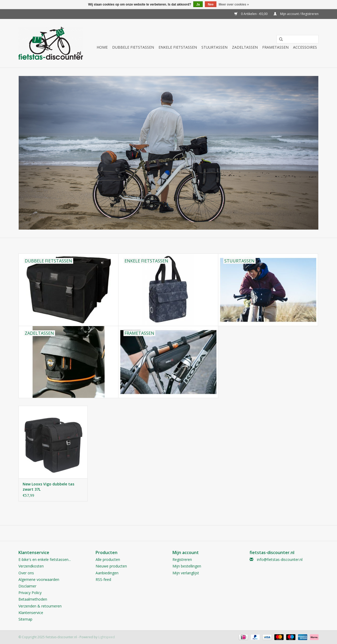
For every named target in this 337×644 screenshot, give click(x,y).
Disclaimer (27, 586)
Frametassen (275, 47)
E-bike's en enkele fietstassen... (45, 559)
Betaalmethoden (33, 599)
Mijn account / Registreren (296, 14)
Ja (198, 4)
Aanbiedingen (107, 573)
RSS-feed (103, 579)
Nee (211, 4)
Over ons (26, 573)
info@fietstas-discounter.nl (280, 559)
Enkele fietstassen (178, 47)
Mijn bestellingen (187, 566)
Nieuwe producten (111, 566)
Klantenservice (31, 613)
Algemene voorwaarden (39, 579)
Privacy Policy (30, 593)
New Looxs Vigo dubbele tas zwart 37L (48, 487)
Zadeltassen (245, 47)
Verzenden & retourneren (40, 606)
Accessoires (305, 47)
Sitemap (25, 619)
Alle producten (108, 559)
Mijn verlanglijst (186, 573)
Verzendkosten (31, 566)
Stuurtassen (214, 47)
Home (102, 47)
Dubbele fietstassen (133, 47)
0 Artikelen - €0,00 (251, 14)
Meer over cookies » (234, 4)
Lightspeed (106, 637)
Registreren (182, 559)
